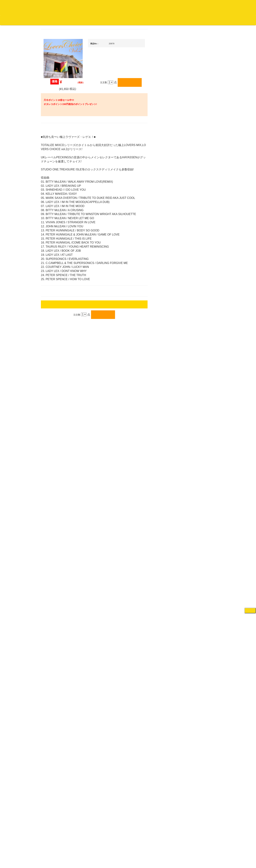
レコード (203, 20)
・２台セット (196, 242)
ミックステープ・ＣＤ (58, 406)
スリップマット (195, 312)
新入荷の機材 (194, 195)
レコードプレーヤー (197, 419)
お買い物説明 (41, 20)
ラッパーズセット (199, 494)
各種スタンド (194, 395)
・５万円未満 (196, 258)
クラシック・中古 (56, 183)
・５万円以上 (196, 265)
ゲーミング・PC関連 (198, 587)
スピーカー (193, 361)
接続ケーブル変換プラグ (200, 381)
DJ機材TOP (25, 20)
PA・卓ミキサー (195, 440)
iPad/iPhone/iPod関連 (198, 333)
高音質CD (51, 190)
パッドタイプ (196, 524)
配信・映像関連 (195, 454)
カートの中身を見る (110, 20)
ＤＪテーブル (194, 326)
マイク (190, 388)
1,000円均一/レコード (58, 386)
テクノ (50, 310)
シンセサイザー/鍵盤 (198, 548)
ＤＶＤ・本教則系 (196, 433)
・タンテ (194, 235)
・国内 (53, 134)
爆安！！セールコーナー (200, 188)
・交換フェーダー (199, 298)
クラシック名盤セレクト (59, 176)
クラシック (52, 169)
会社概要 (90, 20)
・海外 (53, 127)
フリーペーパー (54, 472)
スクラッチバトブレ (57, 141)
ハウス (50, 303)
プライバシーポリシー (157, 852)
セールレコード (54, 365)
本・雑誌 (51, 465)
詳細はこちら (51, 639)
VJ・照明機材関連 (196, 447)
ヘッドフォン (194, 319)
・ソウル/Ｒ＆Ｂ (58, 283)
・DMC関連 (55, 270)
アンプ (190, 426)
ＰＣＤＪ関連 (194, 222)
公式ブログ (58, 20)
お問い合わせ (74, 20)
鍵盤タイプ (195, 517)
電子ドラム (193, 566)
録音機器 (191, 542)
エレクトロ (52, 296)
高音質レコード (54, 197)
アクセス (99, 852)
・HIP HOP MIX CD (59, 263)
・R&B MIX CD (57, 289)
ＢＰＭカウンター (196, 402)
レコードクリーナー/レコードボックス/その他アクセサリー (58, 444)
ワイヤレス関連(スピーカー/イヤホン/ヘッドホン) (199, 371)
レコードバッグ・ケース (200, 354)
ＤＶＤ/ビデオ (54, 434)
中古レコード (53, 399)
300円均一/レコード (57, 371)
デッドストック (54, 392)
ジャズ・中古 (53, 162)
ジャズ (50, 148)
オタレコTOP (8, 20)
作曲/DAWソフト (198, 477)
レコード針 (193, 305)
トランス (51, 317)
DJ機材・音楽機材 (224, 20)
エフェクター (194, 580)
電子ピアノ (193, 573)
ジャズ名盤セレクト (57, 155)
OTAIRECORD (127, 862)
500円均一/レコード (57, 378)
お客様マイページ (137, 20)
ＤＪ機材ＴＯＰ (195, 181)
